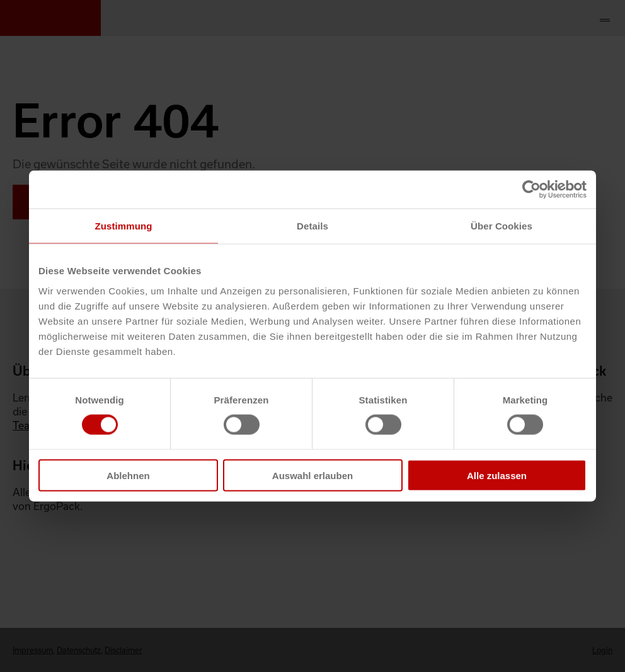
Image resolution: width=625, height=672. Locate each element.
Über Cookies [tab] (502, 226)
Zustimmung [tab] (124, 226)
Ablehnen (128, 475)
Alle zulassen (497, 475)
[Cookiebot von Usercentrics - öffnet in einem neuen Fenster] (531, 190)
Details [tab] (312, 226)
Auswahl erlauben (312, 475)
